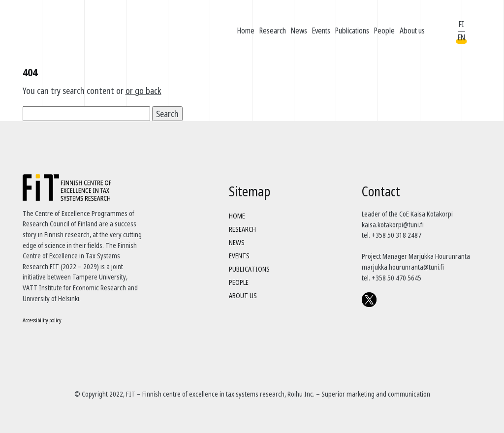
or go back (143, 91)
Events (321, 31)
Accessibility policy (42, 320)
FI (461, 24)
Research (273, 31)
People (384, 31)
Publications (352, 31)
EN (461, 37)
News (299, 31)
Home (246, 31)
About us (412, 31)
